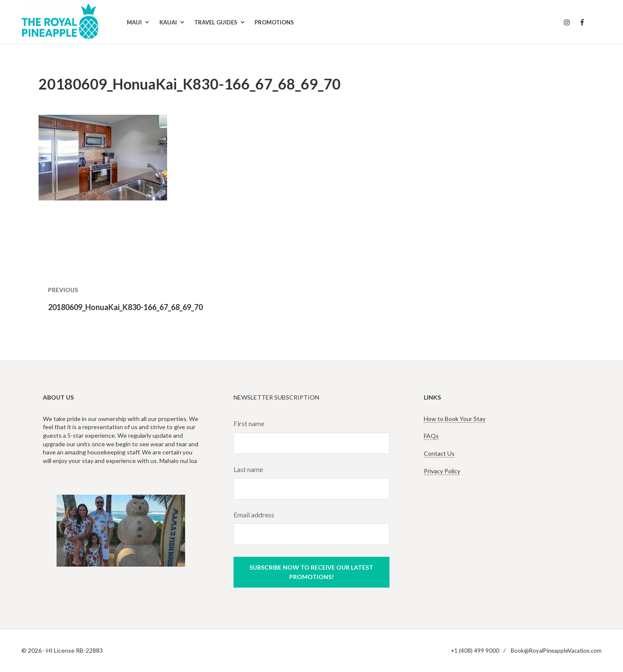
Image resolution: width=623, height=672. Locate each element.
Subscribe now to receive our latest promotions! (311, 572)
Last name (248, 469)
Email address (254, 515)
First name (249, 423)
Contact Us (439, 453)
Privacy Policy (442, 471)
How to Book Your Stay (455, 419)
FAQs (431, 436)
